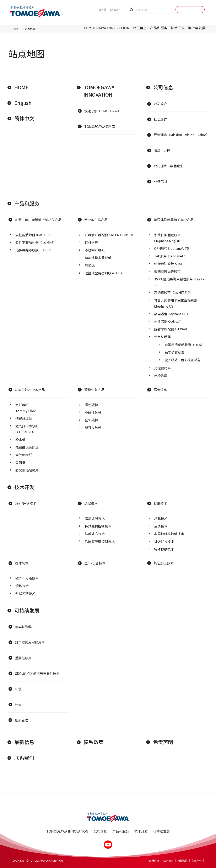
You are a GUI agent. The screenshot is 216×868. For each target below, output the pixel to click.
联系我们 (24, 758)
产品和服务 (27, 203)
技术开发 (24, 487)
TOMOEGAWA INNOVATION (99, 91)
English (23, 103)
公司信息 (163, 87)
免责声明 (163, 742)
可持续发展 (27, 610)
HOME (21, 87)
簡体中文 (24, 118)
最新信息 (24, 742)
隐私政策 (94, 742)
